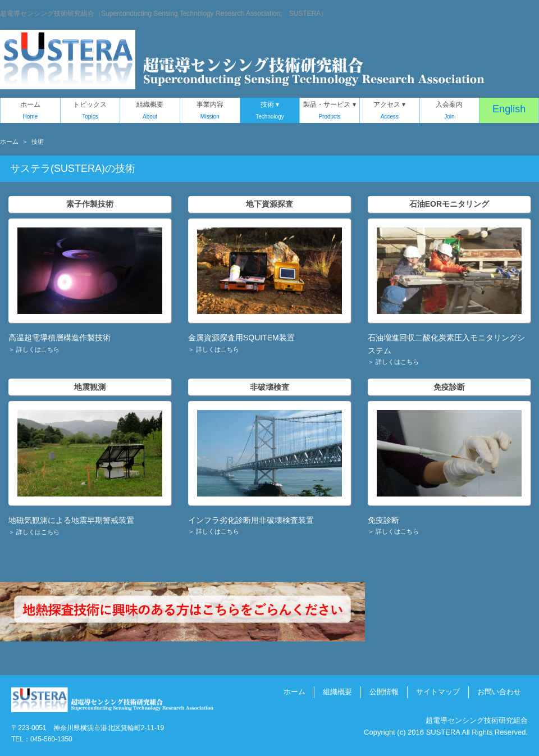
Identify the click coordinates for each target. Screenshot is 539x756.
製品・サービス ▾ (330, 111)
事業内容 (210, 111)
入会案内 (450, 111)
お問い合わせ (499, 692)
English (509, 109)
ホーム (30, 111)
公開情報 (384, 692)
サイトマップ (438, 692)
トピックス (90, 111)
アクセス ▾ (390, 111)
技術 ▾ (270, 111)
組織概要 (150, 111)
